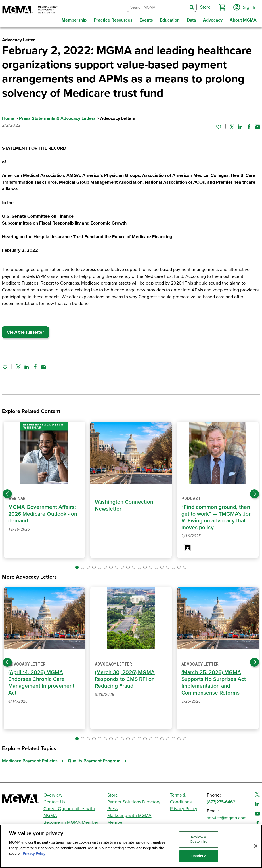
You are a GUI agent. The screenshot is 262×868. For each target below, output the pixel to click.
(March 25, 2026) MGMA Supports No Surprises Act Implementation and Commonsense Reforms (214, 682)
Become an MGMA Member (71, 822)
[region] (131, 846)
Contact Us (54, 801)
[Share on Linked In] (240, 126)
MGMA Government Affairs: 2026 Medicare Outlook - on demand (43, 513)
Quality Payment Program (94, 760)
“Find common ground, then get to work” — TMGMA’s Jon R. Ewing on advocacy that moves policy (217, 516)
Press (113, 808)
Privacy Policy (184, 808)
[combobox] (157, 7)
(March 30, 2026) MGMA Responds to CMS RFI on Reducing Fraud (125, 678)
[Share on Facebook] (249, 126)
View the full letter (25, 331)
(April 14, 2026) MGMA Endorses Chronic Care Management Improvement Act (41, 682)
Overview (53, 794)
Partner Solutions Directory (134, 801)
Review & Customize (199, 839)
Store (113, 794)
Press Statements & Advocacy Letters (57, 118)
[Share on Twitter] (232, 126)
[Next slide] (255, 493)
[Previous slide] (7, 493)
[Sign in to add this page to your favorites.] (219, 126)
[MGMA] (30, 10)
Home (8, 118)
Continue (199, 856)
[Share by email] (257, 126)
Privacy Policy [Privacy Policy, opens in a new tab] (34, 854)
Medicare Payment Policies (30, 760)
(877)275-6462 (221, 801)
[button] (221, 7)
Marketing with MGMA (129, 815)
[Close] (256, 846)
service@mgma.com (227, 817)
